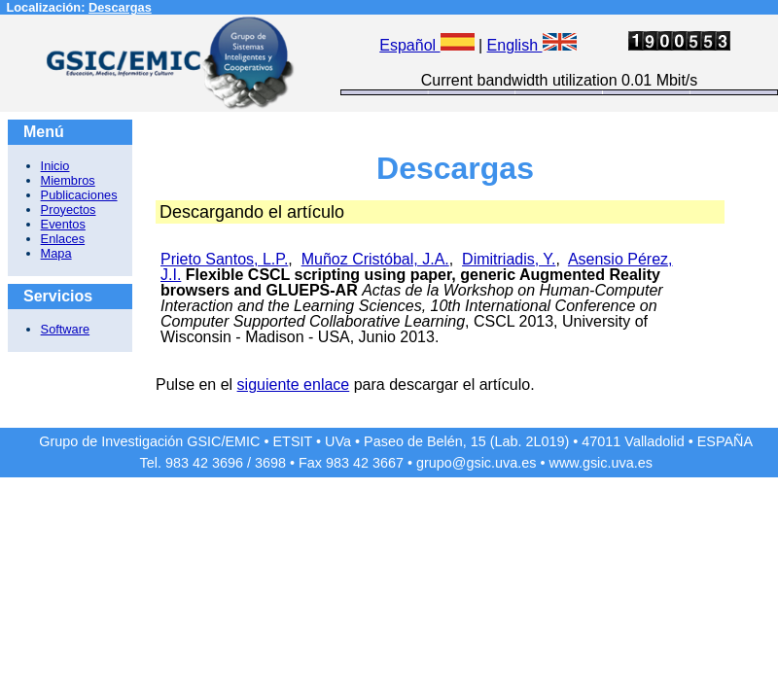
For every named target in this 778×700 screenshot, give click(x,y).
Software (66, 329)
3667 (388, 463)
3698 (270, 463)
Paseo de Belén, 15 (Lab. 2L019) (466, 441)
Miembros (68, 180)
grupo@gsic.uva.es (476, 463)
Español (426, 45)
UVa (338, 441)
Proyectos (69, 210)
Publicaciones (79, 195)
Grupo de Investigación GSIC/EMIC (149, 441)
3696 (228, 463)
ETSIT (293, 441)
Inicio (55, 166)
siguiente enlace (294, 385)
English (532, 45)
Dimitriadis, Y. (509, 259)
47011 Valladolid (633, 441)
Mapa (56, 253)
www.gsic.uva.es (601, 463)
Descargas (120, 7)
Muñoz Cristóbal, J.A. (375, 259)
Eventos (63, 224)
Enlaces (63, 239)
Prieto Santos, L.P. (224, 259)
